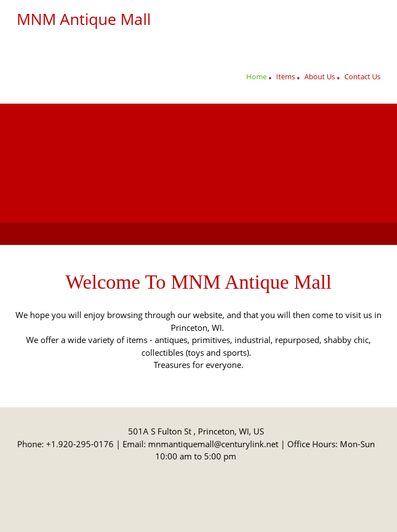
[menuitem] (256, 78)
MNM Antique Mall (84, 19)
